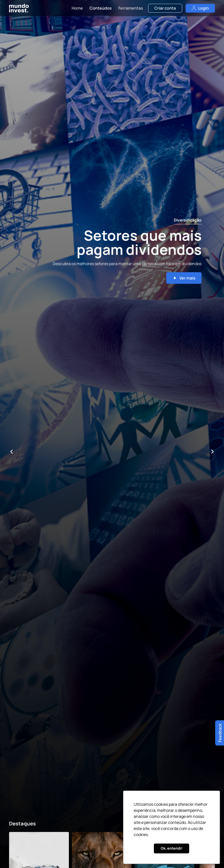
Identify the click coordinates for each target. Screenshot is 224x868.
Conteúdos (101, 8)
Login (200, 8)
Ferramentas (131, 8)
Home (77, 8)
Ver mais (184, 278)
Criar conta (165, 8)
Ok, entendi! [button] (172, 848)
